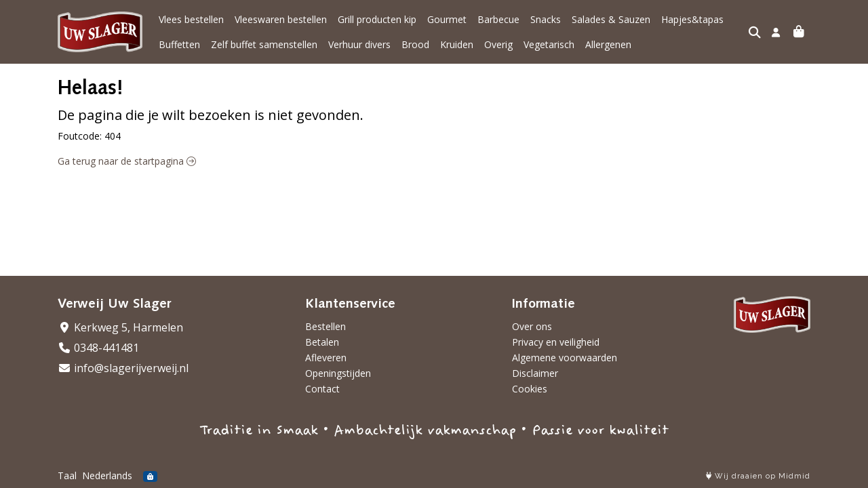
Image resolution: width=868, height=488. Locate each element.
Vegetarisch (549, 44)
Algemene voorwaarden (565, 358)
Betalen (322, 342)
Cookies (530, 389)
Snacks (546, 19)
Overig (498, 44)
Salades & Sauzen (611, 19)
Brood (415, 44)
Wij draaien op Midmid (758, 476)
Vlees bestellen (191, 19)
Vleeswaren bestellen (281, 19)
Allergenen (608, 44)
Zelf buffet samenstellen (264, 44)
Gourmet (447, 19)
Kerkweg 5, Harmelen (120, 327)
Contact (322, 389)
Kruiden (457, 44)
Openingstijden (338, 373)
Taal (67, 475)
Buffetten (179, 44)
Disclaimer (535, 373)
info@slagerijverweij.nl (123, 368)
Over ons (532, 326)
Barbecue (498, 19)
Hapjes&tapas (692, 19)
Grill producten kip (377, 19)
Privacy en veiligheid (556, 342)
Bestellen (325, 326)
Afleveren (326, 358)
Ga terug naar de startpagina (127, 161)
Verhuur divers (359, 44)
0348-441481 (98, 348)
